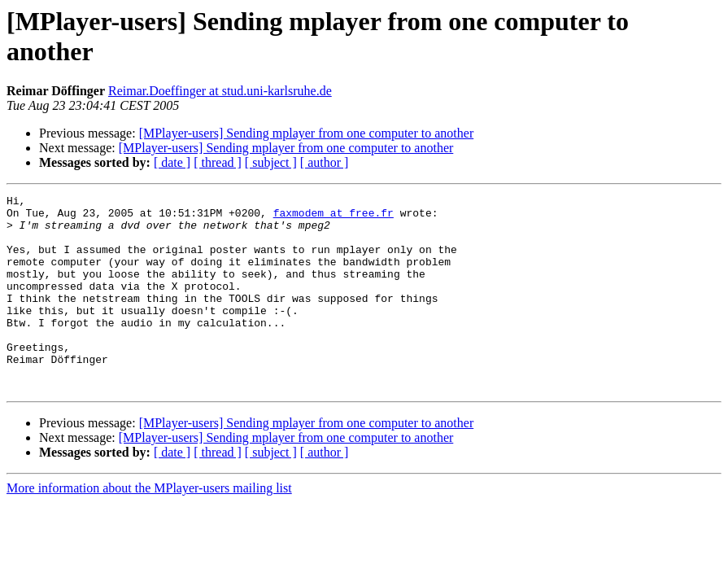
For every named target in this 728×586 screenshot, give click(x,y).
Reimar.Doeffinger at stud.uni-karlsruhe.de (220, 91)
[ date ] (172, 162)
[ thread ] (218, 162)
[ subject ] (271, 162)
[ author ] (325, 162)
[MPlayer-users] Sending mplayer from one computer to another (307, 133)
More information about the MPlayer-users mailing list (149, 527)
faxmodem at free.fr (333, 217)
